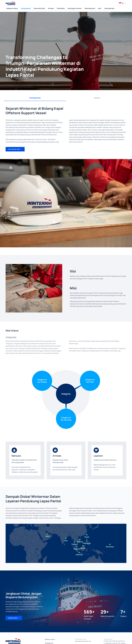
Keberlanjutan (90, 8)
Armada (51, 8)
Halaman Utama (12, 8)
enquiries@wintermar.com (83, 641)
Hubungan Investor (75, 8)
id (123, 3)
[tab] (35, 98)
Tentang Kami (26, 8)
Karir (100, 8)
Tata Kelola (61, 8)
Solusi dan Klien (39, 8)
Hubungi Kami (109, 8)
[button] (122, 3)
